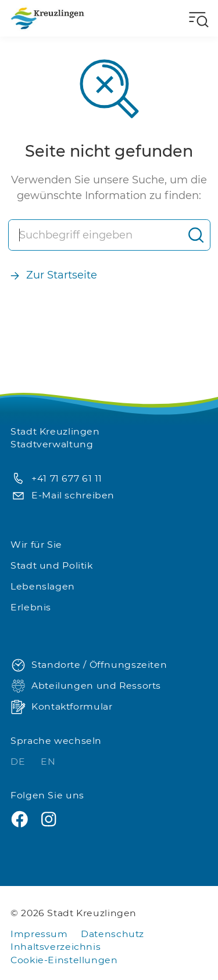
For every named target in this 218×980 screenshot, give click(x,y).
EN (48, 762)
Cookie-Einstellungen (64, 960)
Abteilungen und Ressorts (86, 686)
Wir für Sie (36, 545)
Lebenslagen (43, 586)
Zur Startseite (53, 275)
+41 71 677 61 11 (56, 479)
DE (19, 762)
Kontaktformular (61, 707)
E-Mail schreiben (62, 496)
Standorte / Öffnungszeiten (89, 665)
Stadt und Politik (52, 565)
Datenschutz (112, 934)
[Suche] (96, 235)
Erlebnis (31, 607)
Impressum (39, 934)
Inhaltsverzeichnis (56, 947)
